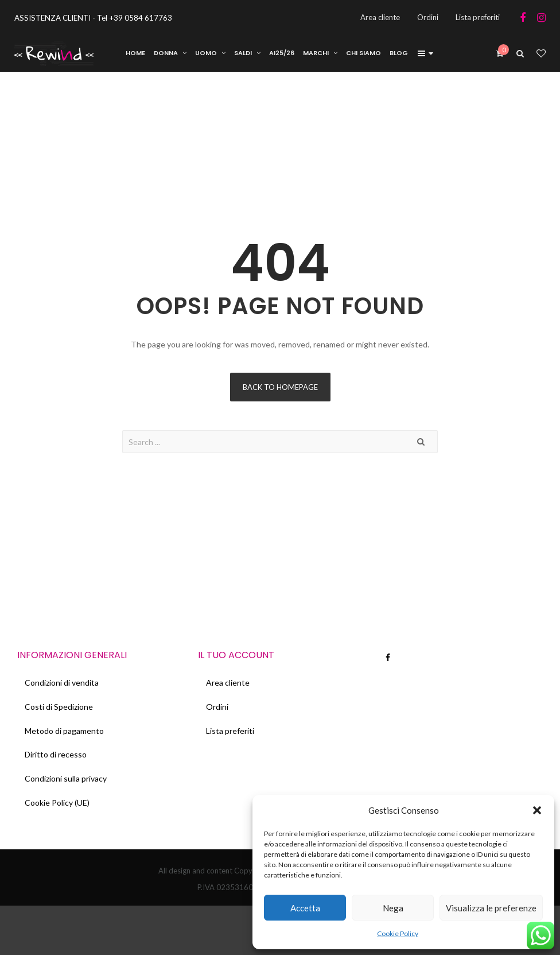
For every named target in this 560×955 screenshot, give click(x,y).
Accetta (305, 908)
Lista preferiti (231, 735)
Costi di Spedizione (60, 710)
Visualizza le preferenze (491, 908)
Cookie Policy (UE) (58, 811)
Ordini (218, 710)
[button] (537, 810)
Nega (393, 908)
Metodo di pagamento (65, 735)
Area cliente (228, 685)
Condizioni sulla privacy (67, 786)
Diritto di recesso (57, 761)
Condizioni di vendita (63, 685)
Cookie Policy (398, 933)
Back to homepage (280, 389)
